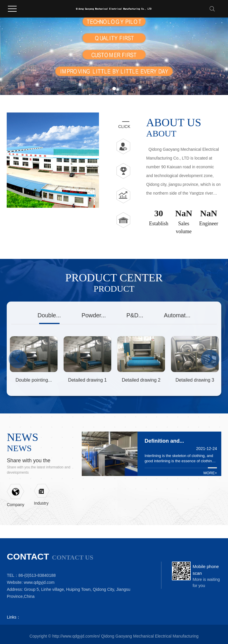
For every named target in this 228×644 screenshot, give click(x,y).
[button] (107, 89)
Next (210, 359)
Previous (18, 359)
